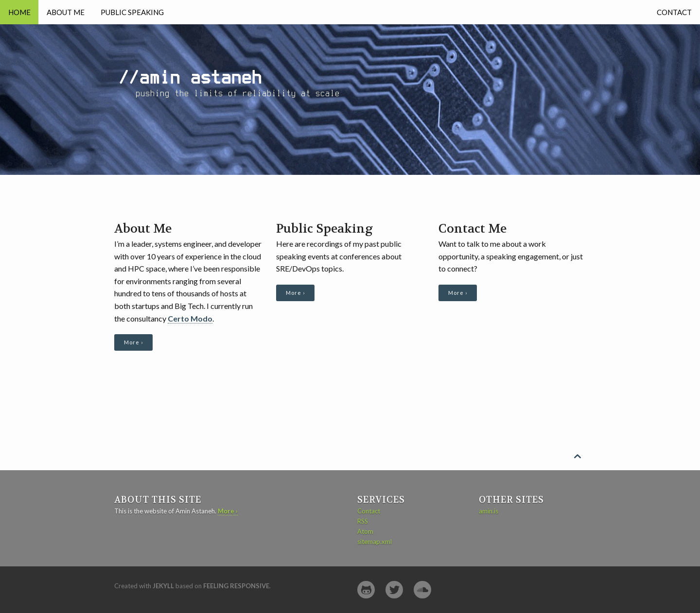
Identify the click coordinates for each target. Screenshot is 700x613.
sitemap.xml (375, 542)
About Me (66, 12)
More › (133, 342)
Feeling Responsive (236, 586)
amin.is (489, 511)
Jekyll (163, 586)
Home (19, 12)
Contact (674, 12)
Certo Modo (190, 318)
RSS (363, 521)
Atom (365, 531)
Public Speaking (132, 12)
